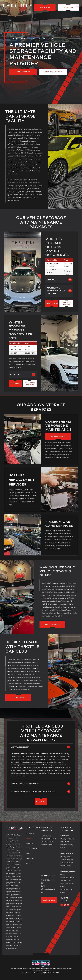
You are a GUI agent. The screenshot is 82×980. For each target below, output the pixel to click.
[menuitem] (33, 834)
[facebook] (62, 905)
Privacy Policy (36, 971)
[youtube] (68, 905)
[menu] (77, 7)
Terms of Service (45, 971)
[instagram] (65, 905)
